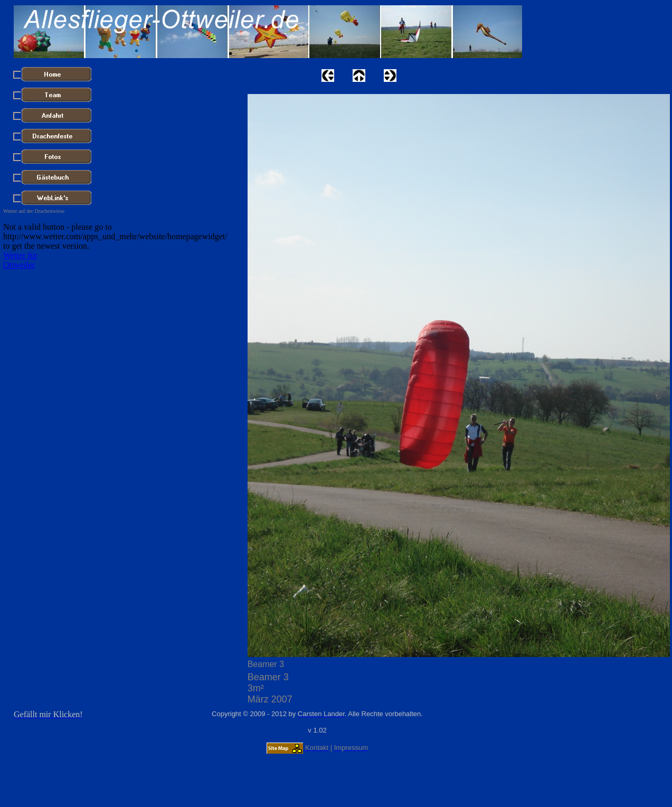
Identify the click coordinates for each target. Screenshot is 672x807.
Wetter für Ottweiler (20, 260)
